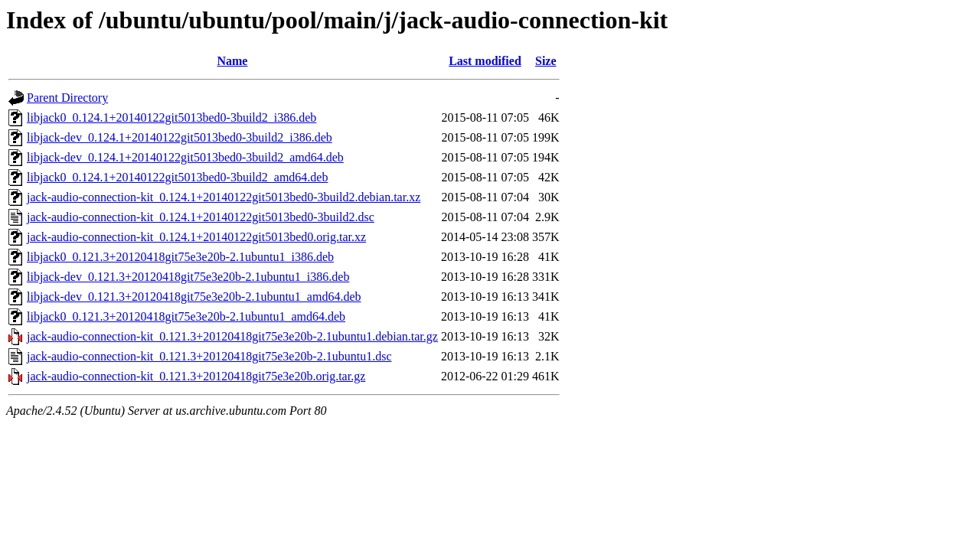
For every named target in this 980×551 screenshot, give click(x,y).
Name (232, 61)
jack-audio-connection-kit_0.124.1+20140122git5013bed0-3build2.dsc (201, 217)
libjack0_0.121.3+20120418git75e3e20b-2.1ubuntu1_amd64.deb (186, 316)
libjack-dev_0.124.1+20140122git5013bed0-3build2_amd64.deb (185, 157)
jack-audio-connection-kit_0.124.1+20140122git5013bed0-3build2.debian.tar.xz (224, 197)
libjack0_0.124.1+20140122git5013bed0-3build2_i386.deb (171, 117)
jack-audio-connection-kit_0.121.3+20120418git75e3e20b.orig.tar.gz (196, 376)
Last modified (485, 61)
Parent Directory (67, 98)
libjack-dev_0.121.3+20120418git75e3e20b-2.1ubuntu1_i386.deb (188, 277)
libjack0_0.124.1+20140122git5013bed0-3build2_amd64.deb (177, 177)
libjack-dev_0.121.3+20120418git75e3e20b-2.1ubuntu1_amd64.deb (194, 297)
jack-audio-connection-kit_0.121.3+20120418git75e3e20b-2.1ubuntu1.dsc (209, 356)
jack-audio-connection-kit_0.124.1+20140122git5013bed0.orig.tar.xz (196, 237)
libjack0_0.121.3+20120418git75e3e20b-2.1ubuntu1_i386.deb (180, 257)
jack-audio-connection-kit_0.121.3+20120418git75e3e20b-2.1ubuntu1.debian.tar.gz (232, 336)
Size (546, 61)
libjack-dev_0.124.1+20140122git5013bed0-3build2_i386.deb (180, 137)
